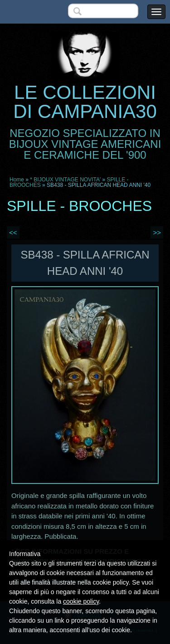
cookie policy (81, 601)
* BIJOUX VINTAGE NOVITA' (65, 180)
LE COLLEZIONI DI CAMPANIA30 (85, 102)
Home (17, 180)
